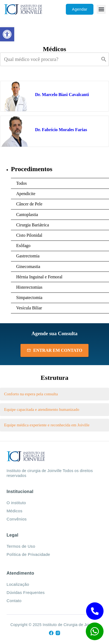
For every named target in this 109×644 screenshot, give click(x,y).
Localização (18, 584)
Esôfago (23, 246)
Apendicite (26, 194)
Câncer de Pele (29, 204)
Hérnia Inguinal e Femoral (39, 277)
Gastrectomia (28, 256)
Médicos (14, 511)
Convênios (17, 519)
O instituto (16, 503)
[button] (101, 9)
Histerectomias (29, 287)
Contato (14, 601)
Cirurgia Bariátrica (33, 225)
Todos (21, 183)
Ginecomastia (28, 266)
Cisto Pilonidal (29, 235)
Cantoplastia (27, 215)
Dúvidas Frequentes (26, 592)
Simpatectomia (29, 298)
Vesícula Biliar (29, 308)
